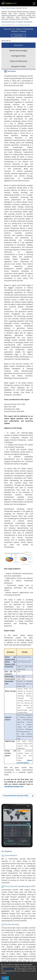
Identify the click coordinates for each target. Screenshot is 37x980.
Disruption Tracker (18, 66)
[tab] (18, 796)
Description (18, 45)
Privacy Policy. (9, 969)
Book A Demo (18, 35)
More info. (11, 973)
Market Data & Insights (18, 51)
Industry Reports (11, 8)
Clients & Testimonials (18, 61)
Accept (5, 978)
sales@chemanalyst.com (14, 786)
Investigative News (18, 56)
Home (3, 8)
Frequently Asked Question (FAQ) (18, 796)
